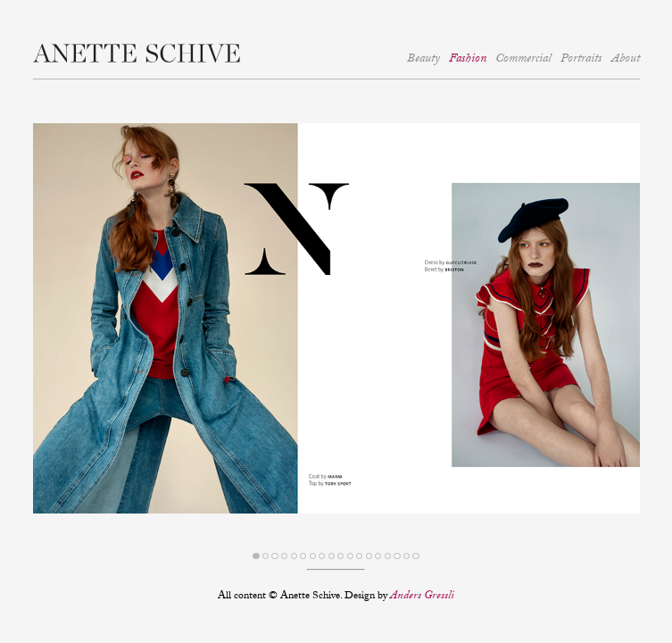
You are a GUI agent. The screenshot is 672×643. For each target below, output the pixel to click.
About (626, 60)
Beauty (423, 60)
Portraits (581, 60)
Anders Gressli (422, 597)
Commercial (523, 60)
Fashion (468, 60)
